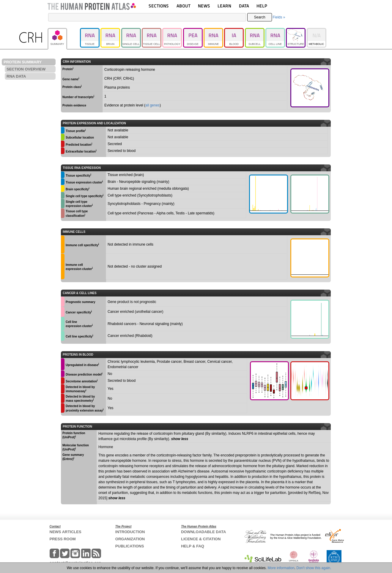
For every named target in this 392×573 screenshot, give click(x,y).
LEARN (224, 6)
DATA (244, 6)
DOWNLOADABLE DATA (203, 532)
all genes (152, 105)
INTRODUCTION (130, 532)
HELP (262, 6)
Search (260, 17)
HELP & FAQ (193, 546)
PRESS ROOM (63, 539)
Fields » (279, 17)
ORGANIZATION (130, 539)
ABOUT (184, 6)
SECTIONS (159, 6)
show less (180, 439)
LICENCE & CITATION (201, 539)
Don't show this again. (314, 568)
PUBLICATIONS (130, 546)
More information (281, 568)
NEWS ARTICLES (66, 532)
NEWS (204, 6)
